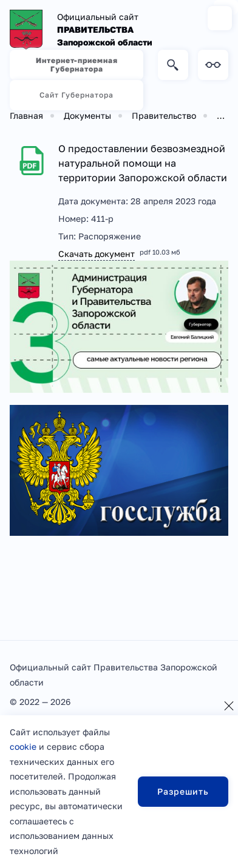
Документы (87, 115)
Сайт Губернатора (76, 95)
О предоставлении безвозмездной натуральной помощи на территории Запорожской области (143, 163)
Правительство (164, 115)
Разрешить (183, 791)
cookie (23, 746)
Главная (26, 115)
